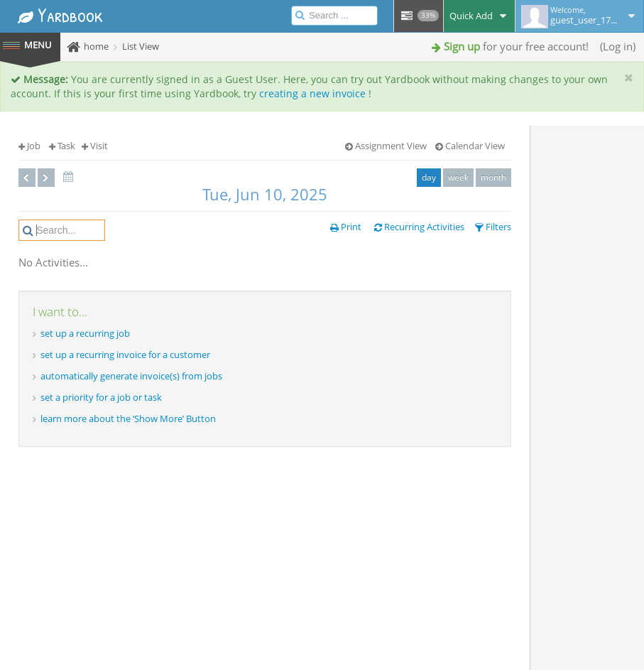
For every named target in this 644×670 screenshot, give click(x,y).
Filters (493, 227)
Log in (618, 46)
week (458, 177)
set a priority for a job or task (101, 397)
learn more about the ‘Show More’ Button (128, 418)
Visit (95, 146)
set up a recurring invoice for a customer (125, 355)
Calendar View (470, 146)
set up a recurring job (85, 333)
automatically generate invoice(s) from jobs (131, 376)
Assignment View (386, 146)
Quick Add (479, 16)
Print (346, 227)
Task (62, 146)
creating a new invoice (312, 93)
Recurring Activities (419, 227)
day (429, 177)
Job (29, 146)
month (493, 177)
